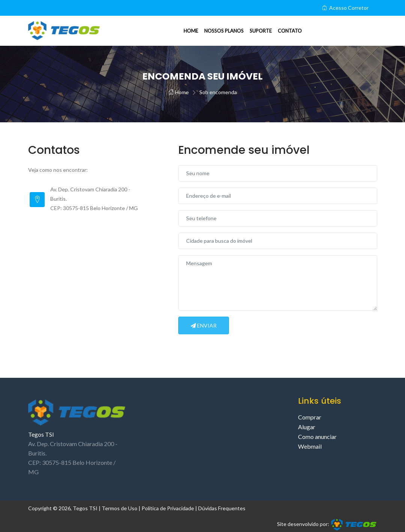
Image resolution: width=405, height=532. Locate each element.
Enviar (204, 325)
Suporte (261, 31)
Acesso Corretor (345, 8)
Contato (290, 31)
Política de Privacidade (168, 508)
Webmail (310, 446)
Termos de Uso (120, 508)
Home (191, 31)
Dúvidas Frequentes (222, 508)
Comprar (310, 417)
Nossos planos (224, 31)
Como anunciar (317, 437)
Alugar (307, 427)
